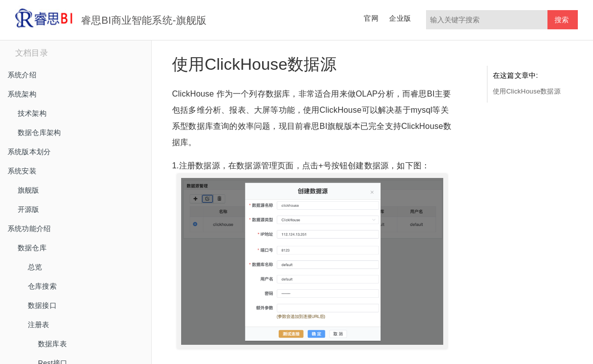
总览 (35, 267)
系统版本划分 (29, 152)
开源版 (29, 209)
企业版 (400, 18)
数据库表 (52, 344)
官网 (371, 18)
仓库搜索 (42, 286)
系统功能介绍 (29, 229)
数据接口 (42, 305)
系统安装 (22, 171)
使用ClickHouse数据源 (527, 91)
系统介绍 (22, 75)
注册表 (39, 325)
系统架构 (22, 94)
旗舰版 (29, 190)
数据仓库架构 (39, 132)
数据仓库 (32, 248)
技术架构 (32, 113)
